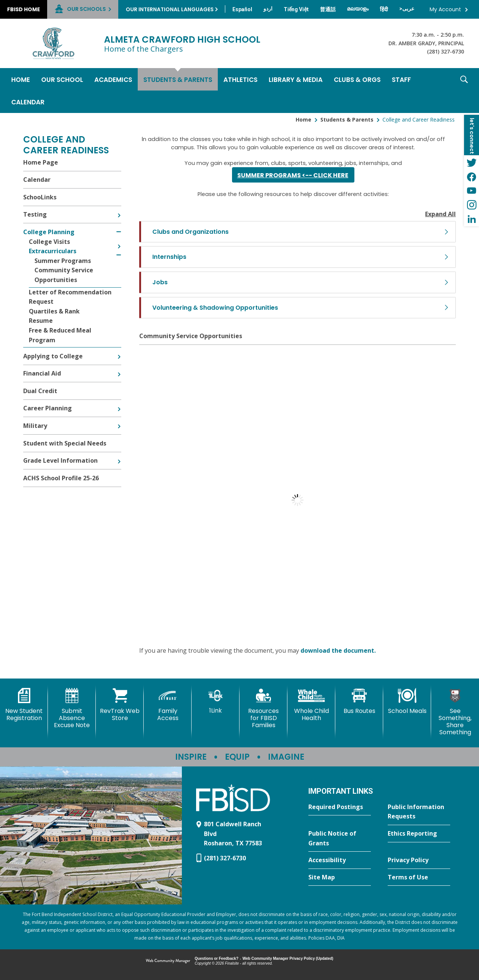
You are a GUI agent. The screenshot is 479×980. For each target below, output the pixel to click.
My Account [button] (445, 9)
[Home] (21, 79)
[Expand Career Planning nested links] (119, 404)
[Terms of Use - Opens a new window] (419, 878)
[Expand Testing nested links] (119, 210)
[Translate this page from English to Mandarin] (328, 9)
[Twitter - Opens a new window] (472, 162)
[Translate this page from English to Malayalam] (358, 9)
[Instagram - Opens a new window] (472, 205)
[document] (298, 500)
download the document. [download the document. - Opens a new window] (338, 650)
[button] (464, 91)
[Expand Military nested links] (119, 421)
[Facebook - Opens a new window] (472, 177)
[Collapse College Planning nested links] (119, 227)
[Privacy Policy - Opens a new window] (419, 860)
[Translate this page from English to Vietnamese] (296, 9)
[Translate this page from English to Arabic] (407, 9)
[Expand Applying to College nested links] (119, 351)
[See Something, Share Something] (455, 712)
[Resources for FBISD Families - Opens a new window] (263, 709)
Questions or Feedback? (216, 958)
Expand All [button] (440, 214)
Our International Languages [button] (170, 9)
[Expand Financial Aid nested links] (119, 369)
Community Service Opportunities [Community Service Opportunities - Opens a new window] (191, 336)
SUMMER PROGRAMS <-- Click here (293, 175)
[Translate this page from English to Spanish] (242, 9)
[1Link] (216, 701)
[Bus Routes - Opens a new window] (359, 701)
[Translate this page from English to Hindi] (384, 9)
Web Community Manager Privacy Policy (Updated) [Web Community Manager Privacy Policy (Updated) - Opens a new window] (288, 958)
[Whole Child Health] (311, 705)
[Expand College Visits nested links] (119, 241)
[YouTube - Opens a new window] (472, 191)
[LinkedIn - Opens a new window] (472, 219)
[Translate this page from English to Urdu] (268, 9)
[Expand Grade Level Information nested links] (119, 456)
